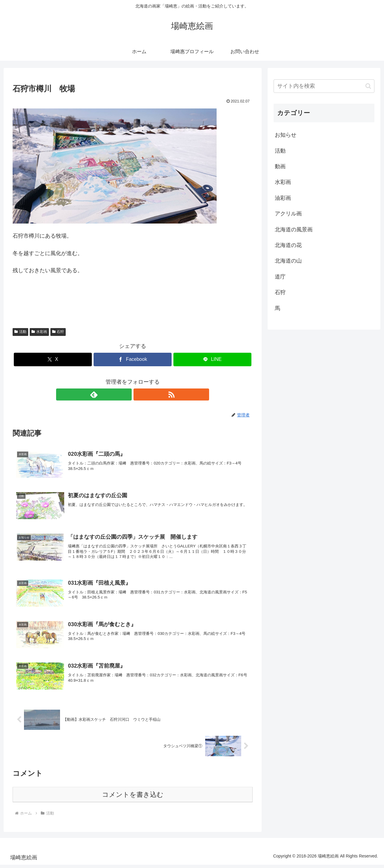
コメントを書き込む (133, 798)
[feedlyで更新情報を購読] (126, 394)
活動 (20, 332)
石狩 (58, 332)
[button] (368, 86)
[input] (324, 86)
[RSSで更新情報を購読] (139, 394)
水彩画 (39, 332)
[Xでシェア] (53, 359)
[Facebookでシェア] (133, 359)
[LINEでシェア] (212, 359)
